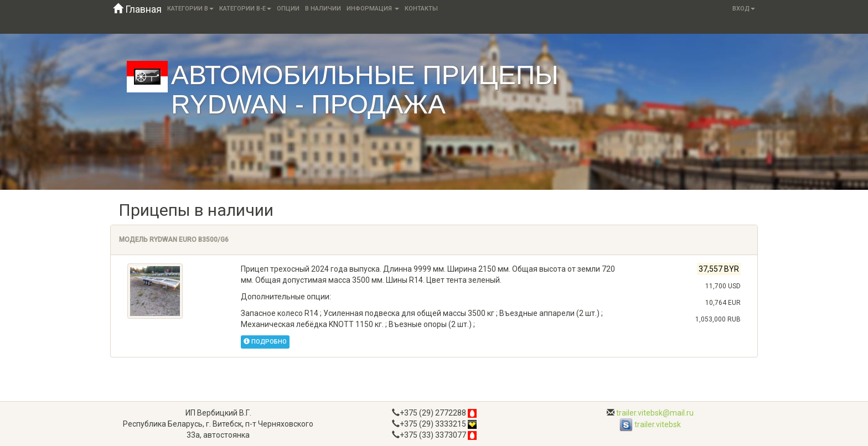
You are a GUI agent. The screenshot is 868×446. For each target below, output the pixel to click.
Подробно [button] (265, 342)
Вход (744, 9)
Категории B (190, 9)
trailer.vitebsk (650, 424)
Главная (137, 9)
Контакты (421, 9)
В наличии (323, 9)
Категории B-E (245, 9)
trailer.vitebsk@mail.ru (655, 413)
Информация (373, 9)
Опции (288, 9)
